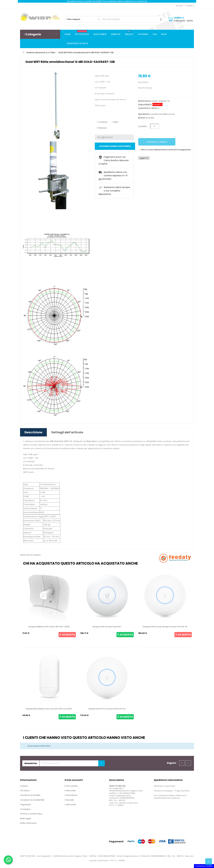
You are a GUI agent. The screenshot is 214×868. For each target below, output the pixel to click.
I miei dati (69, 800)
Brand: (142, 118)
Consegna (25, 809)
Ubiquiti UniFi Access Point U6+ (107, 627)
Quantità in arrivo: (148, 108)
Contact (24, 786)
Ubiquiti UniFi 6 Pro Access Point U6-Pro (107, 709)
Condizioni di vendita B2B (32, 800)
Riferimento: (145, 101)
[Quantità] (155, 126)
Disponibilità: (145, 105)
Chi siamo (25, 791)
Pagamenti (25, 805)
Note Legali (25, 818)
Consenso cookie (204, 866)
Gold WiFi (150, 118)
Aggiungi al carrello (157, 142)
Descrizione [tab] (33, 432)
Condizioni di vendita (30, 795)
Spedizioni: (144, 114)
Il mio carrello (71, 786)
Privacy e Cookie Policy (31, 814)
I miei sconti (70, 805)
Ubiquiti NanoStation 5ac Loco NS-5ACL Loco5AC (49, 709)
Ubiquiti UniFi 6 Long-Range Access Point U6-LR (165, 627)
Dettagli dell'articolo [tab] (67, 432)
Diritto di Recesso (28, 823)
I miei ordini (70, 791)
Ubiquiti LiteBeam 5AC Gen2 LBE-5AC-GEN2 (49, 627)
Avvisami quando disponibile (115, 146)
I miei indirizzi (71, 795)
